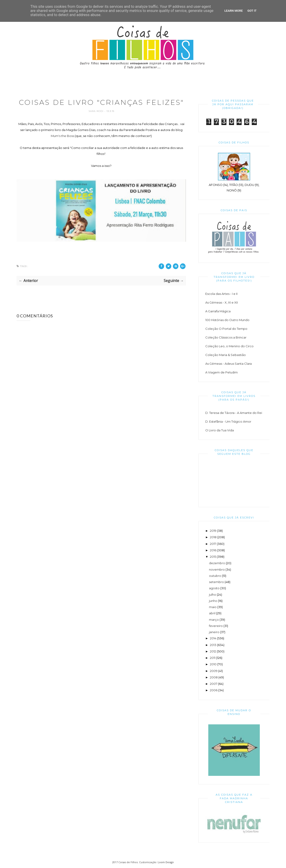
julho (213, 595)
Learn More (234, 11)
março (214, 620)
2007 (214, 684)
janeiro (214, 632)
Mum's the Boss (62, 136)
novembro (217, 569)
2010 (213, 664)
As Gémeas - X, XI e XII (222, 302)
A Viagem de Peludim (222, 372)
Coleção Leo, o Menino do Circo (229, 346)
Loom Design (166, 862)
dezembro (217, 563)
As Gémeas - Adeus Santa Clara (229, 364)
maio (213, 607)
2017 (213, 544)
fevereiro (216, 626)
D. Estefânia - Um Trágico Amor (228, 421)
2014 (213, 638)
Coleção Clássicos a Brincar (226, 337)
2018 (213, 537)
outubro (215, 576)
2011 (213, 658)
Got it (252, 11)
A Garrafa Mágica (218, 311)
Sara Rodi (96, 111)
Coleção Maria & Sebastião (226, 355)
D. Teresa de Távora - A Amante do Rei (234, 413)
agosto (214, 588)
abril (212, 613)
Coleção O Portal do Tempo (226, 329)
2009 (214, 671)
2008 (214, 677)
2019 (213, 531)
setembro (216, 582)
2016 (213, 550)
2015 (213, 557)
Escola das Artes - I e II (221, 294)
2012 (213, 651)
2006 (214, 690)
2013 (213, 645)
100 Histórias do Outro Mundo (227, 320)
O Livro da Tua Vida (220, 430)
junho (213, 601)
